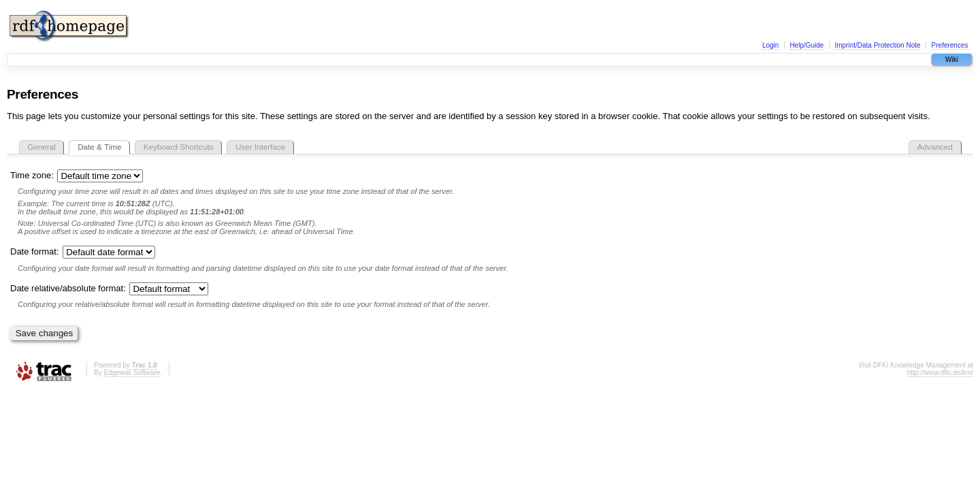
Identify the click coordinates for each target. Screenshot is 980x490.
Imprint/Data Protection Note (877, 45)
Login (770, 45)
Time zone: (77, 175)
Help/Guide (806, 45)
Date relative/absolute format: (109, 288)
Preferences (950, 45)
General (42, 147)
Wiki (952, 60)
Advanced (935, 147)
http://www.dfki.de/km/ (940, 373)
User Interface (260, 147)
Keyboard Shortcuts (179, 147)
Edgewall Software (132, 373)
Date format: (83, 251)
